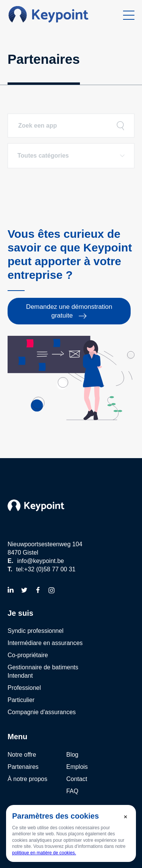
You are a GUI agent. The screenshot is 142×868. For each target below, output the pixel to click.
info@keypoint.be (41, 561)
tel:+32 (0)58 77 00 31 (46, 569)
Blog (72, 755)
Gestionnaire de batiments (43, 667)
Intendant (20, 676)
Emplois (77, 767)
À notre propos (27, 779)
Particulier (21, 700)
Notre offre (22, 755)
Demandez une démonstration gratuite (69, 311)
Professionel (24, 688)
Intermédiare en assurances (45, 643)
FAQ (72, 791)
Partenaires (23, 767)
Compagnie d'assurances (42, 712)
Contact (77, 779)
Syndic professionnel (36, 631)
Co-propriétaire (28, 655)
